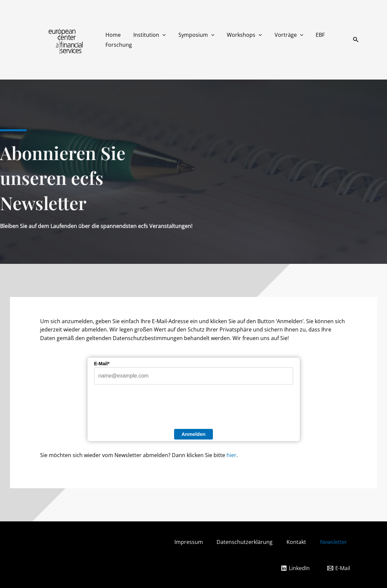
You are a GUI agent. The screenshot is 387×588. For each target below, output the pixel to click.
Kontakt (305, 542)
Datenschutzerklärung (250, 542)
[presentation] (145, 408)
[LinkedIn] (295, 567)
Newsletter (345, 542)
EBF (309, 35)
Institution (147, 35)
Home (112, 35)
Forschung (118, 45)
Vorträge (280, 35)
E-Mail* (102, 364)
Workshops (237, 35)
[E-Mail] (339, 567)
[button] (160, 35)
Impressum (191, 542)
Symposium (192, 35)
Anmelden (193, 434)
